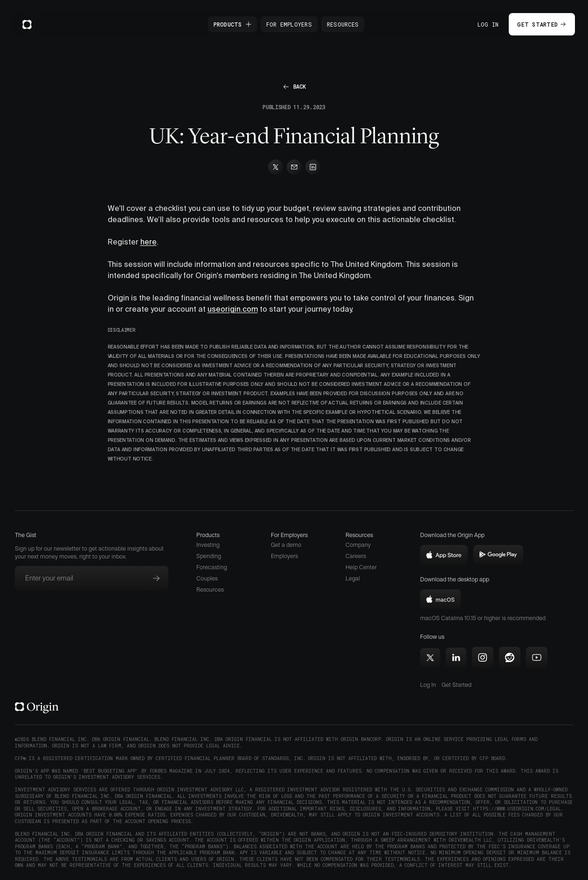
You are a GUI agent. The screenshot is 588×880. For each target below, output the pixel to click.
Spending (209, 556)
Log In (488, 24)
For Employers (289, 24)
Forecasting (212, 567)
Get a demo (286, 545)
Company (358, 545)
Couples (207, 578)
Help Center (361, 567)
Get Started (457, 685)
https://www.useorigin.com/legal (517, 809)
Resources (343, 24)
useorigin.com (233, 309)
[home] (27, 24)
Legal (353, 578)
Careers (356, 556)
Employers (284, 556)
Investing (208, 545)
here (149, 242)
